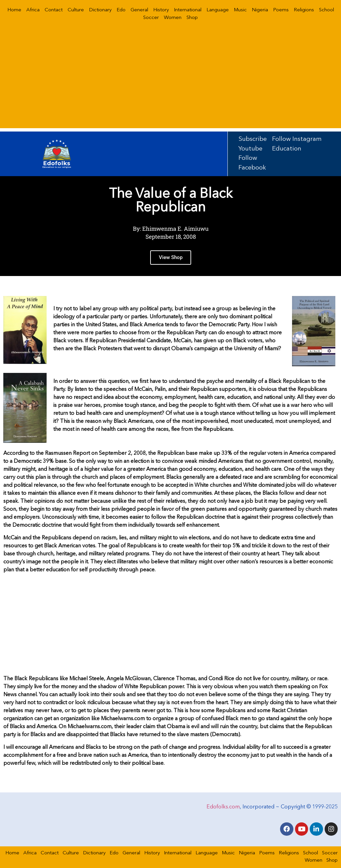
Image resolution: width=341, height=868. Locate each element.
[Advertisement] (170, 82)
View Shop (171, 258)
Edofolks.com (223, 806)
